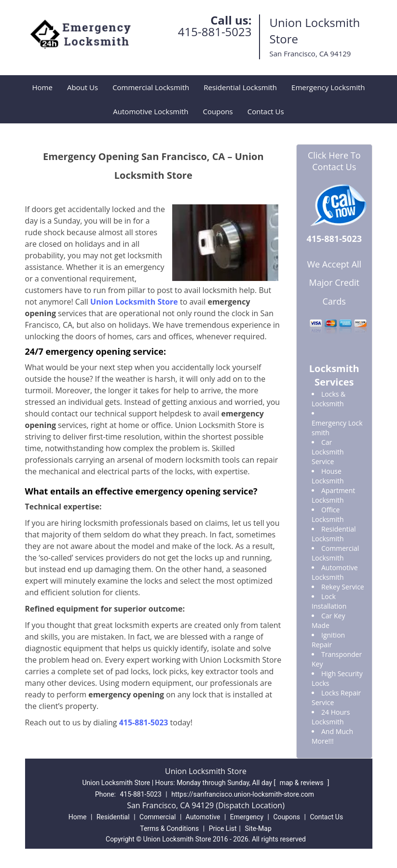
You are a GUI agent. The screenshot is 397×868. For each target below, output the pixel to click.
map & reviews (302, 783)
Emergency (247, 817)
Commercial (157, 817)
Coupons (218, 111)
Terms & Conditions (169, 828)
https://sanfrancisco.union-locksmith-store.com (243, 794)
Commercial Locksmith (151, 87)
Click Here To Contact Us (334, 161)
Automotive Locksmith (151, 111)
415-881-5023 (215, 32)
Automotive (203, 817)
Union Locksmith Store (134, 302)
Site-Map (258, 828)
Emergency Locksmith (328, 87)
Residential (113, 817)
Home (42, 87)
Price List (223, 828)
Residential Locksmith (240, 87)
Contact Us (266, 111)
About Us (82, 87)
